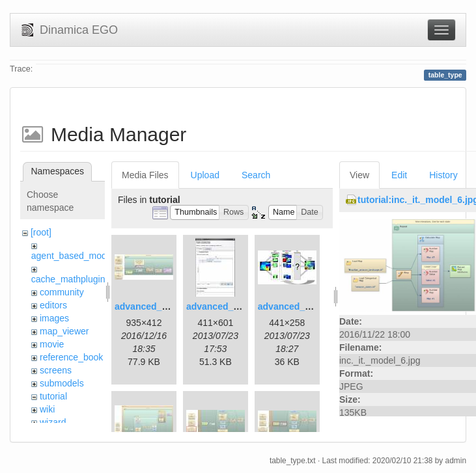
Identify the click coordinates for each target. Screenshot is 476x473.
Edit (399, 175)
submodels (62, 383)
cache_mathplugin (68, 279)
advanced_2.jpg (220, 306)
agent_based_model (73, 256)
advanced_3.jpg (292, 306)
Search (256, 175)
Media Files (145, 175)
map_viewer (64, 331)
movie (52, 344)
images (54, 318)
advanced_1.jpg (149, 306)
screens (56, 370)
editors (53, 305)
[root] (41, 232)
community (62, 292)
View (359, 175)
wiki (47, 409)
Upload (205, 175)
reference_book (71, 357)
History (443, 175)
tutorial (53, 396)
